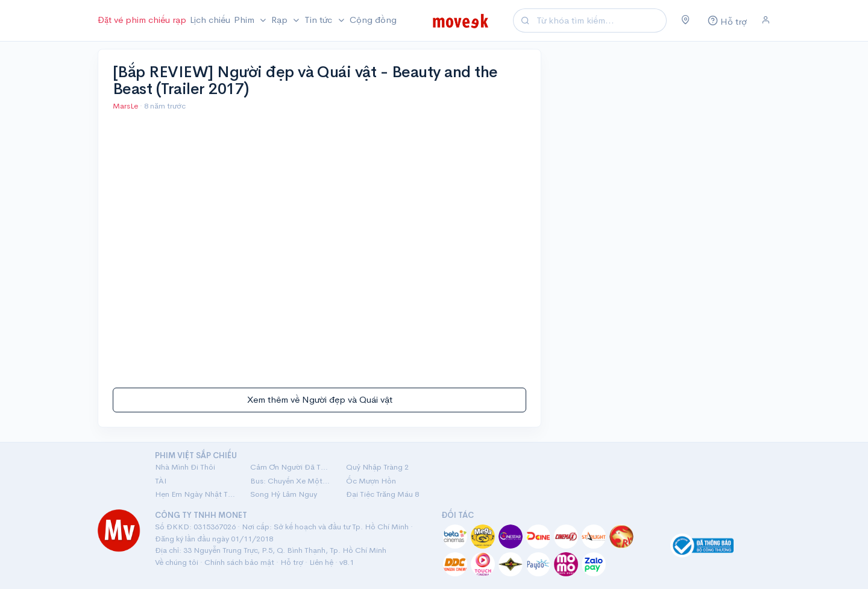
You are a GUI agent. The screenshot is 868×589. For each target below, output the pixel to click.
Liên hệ (321, 562)
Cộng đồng (373, 20)
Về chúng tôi (177, 562)
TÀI (161, 481)
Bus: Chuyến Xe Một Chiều (291, 481)
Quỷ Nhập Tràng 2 (377, 467)
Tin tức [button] (319, 20)
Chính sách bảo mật (239, 562)
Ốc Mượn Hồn (371, 481)
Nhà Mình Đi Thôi (185, 467)
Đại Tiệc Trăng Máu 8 (382, 494)
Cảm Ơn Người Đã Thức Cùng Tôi (291, 467)
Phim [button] (245, 20)
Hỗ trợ (292, 562)
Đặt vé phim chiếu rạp (142, 20)
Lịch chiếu (210, 20)
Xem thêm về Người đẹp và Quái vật (320, 399)
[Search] (600, 21)
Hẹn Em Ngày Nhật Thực (195, 494)
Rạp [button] (281, 20)
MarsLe (126, 106)
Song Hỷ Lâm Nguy (284, 494)
